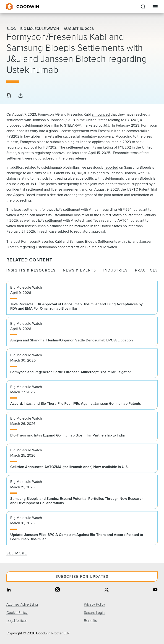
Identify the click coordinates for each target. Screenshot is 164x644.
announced (101, 114)
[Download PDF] (9, 96)
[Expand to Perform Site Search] (143, 7)
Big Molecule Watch (101, 247)
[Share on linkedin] (9, 590)
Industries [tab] (116, 270)
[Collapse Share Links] (21, 96)
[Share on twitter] (107, 590)
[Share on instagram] (57, 590)
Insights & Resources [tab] (31, 270)
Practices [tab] (146, 270)
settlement (72, 209)
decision (56, 195)
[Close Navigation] (155, 7)
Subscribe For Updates (82, 576)
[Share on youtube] (155, 590)
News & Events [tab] (79, 270)
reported (111, 167)
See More (17, 553)
